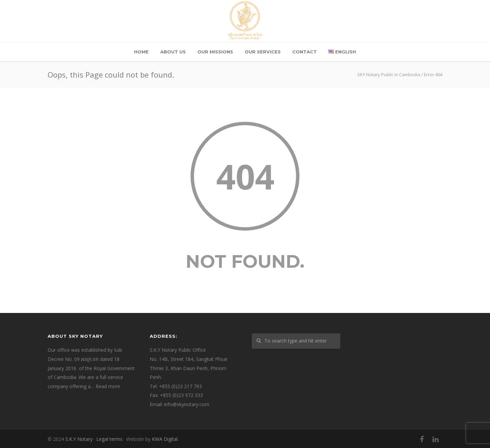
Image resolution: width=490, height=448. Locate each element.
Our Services (263, 52)
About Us (173, 52)
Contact (305, 52)
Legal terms (109, 439)
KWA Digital (165, 439)
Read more (108, 386)
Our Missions (215, 52)
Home (141, 52)
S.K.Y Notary (79, 439)
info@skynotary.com (187, 404)
